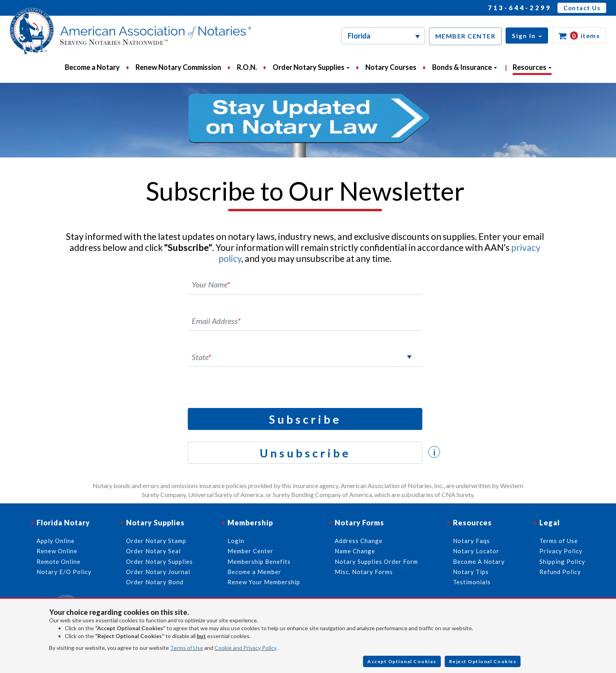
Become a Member (254, 572)
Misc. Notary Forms (364, 572)
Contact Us (582, 8)
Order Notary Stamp (156, 541)
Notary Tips (471, 572)
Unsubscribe (305, 453)
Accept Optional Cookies (402, 661)
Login (236, 541)
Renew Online (57, 551)
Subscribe (305, 419)
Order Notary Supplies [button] (311, 67)
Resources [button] (532, 67)
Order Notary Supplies (159, 561)
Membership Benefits (259, 561)
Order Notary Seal (153, 551)
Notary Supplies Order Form (376, 561)
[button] (527, 36)
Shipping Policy (562, 561)
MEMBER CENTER (466, 36)
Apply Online (56, 541)
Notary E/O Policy (64, 572)
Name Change (355, 551)
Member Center (250, 551)
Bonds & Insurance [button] (465, 67)
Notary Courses (391, 67)
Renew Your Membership (264, 582)
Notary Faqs (471, 541)
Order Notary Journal (158, 572)
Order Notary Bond (155, 582)
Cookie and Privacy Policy (245, 648)
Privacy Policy (561, 551)
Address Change (359, 541)
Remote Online (59, 561)
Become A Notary (479, 561)
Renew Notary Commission (178, 67)
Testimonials (472, 582)
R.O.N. (247, 67)
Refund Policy (560, 572)
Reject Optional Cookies (483, 661)
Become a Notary (92, 67)
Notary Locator (476, 551)
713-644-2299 (520, 8)
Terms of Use (187, 648)
